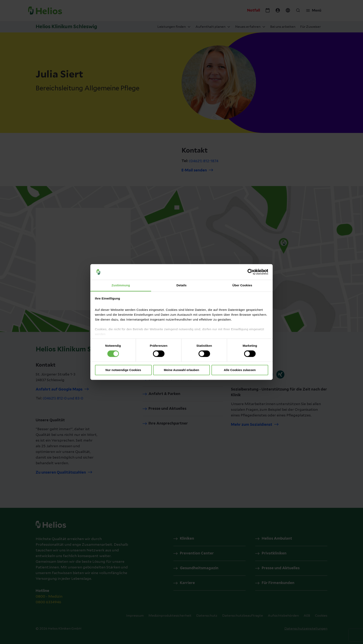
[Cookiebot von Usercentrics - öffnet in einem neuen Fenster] (250, 272)
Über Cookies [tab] (242, 285)
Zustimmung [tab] (121, 285)
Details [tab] (181, 285)
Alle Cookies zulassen (240, 370)
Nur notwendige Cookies (123, 370)
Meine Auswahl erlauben (182, 370)
